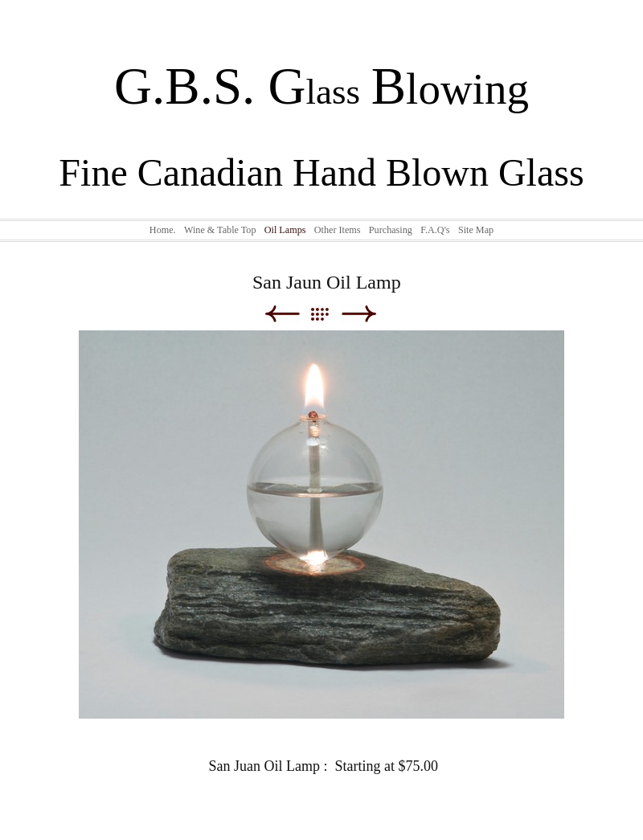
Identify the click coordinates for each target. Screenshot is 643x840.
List (328, 314)
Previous (282, 314)
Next (359, 314)
